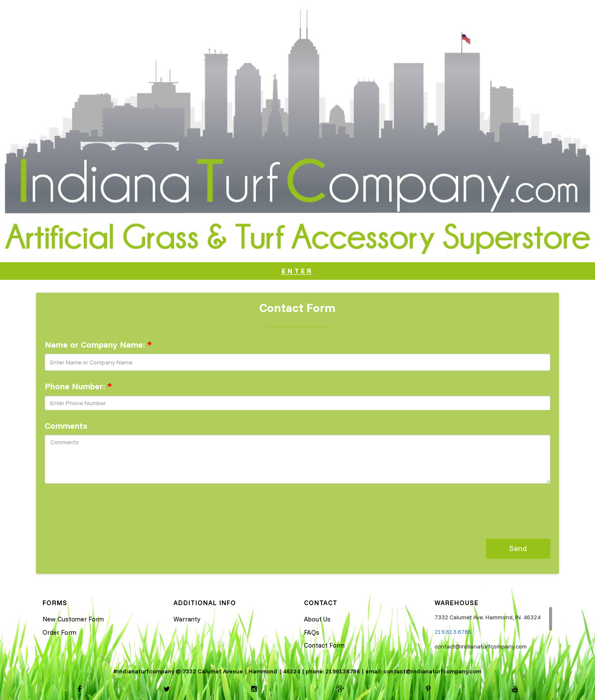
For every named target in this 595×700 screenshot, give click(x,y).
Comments (66, 426)
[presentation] (110, 507)
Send (518, 548)
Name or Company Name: (98, 344)
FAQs (312, 632)
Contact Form (324, 645)
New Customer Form (73, 619)
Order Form (59, 632)
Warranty (187, 619)
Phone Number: (78, 386)
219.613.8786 (453, 632)
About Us (317, 619)
